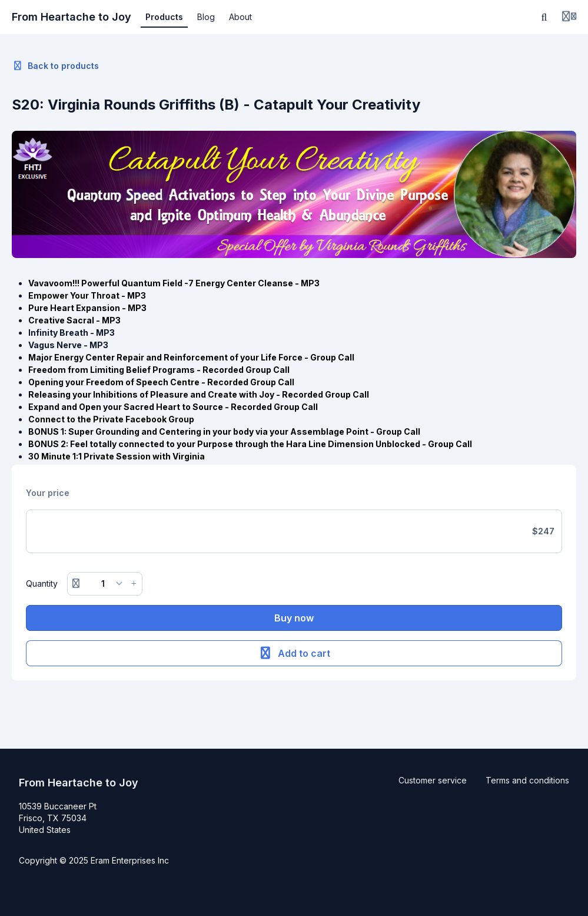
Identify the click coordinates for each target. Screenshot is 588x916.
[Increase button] (134, 584)
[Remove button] (76, 584)
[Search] (544, 17)
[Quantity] (105, 584)
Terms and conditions (527, 780)
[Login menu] (569, 17)
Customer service (433, 780)
